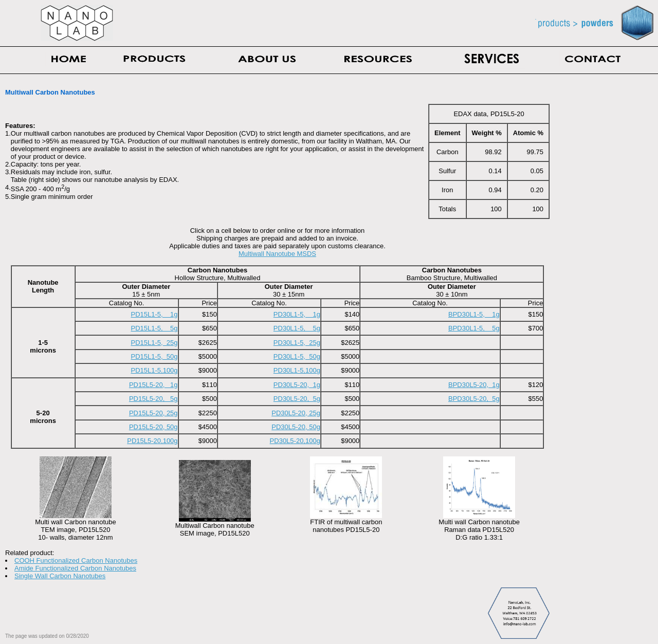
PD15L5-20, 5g (153, 399)
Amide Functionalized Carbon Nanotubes (75, 568)
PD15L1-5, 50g (154, 356)
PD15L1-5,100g (154, 370)
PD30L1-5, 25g (297, 343)
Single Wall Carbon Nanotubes (60, 576)
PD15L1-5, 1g (154, 314)
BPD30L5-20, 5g (474, 399)
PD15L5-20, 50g (153, 427)
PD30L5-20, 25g (296, 413)
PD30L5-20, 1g (297, 385)
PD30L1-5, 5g (297, 328)
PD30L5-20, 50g (296, 427)
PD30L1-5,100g (297, 370)
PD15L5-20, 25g (153, 413)
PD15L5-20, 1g (153, 385)
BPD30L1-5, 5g (474, 328)
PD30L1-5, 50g (297, 356)
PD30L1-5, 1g (297, 314)
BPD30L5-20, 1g (474, 385)
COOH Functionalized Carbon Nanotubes (76, 560)
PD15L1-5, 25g (154, 343)
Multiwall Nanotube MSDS (277, 254)
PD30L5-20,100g (295, 441)
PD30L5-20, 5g (297, 399)
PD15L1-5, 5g (154, 328)
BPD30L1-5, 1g (474, 314)
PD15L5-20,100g (152, 441)
